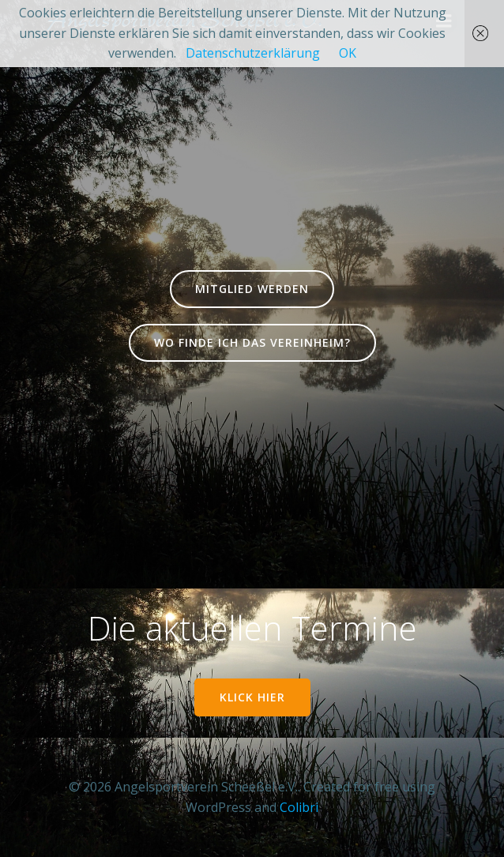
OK (348, 53)
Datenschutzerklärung (253, 53)
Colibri (299, 807)
